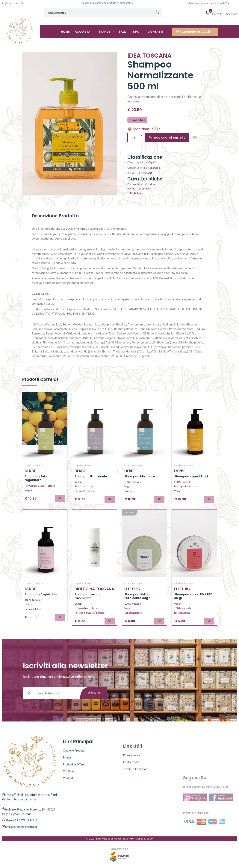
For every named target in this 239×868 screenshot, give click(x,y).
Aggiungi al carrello (167, 138)
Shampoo (155, 168)
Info (137, 32)
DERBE (30, 471)
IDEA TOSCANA (143, 173)
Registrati (7, 3)
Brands (106, 32)
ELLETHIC (132, 589)
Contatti (155, 32)
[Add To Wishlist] (195, 138)
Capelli (152, 162)
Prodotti (195, 32)
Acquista (84, 32)
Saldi (123, 32)
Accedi (20, 3)
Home (65, 32)
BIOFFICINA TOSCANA (94, 589)
